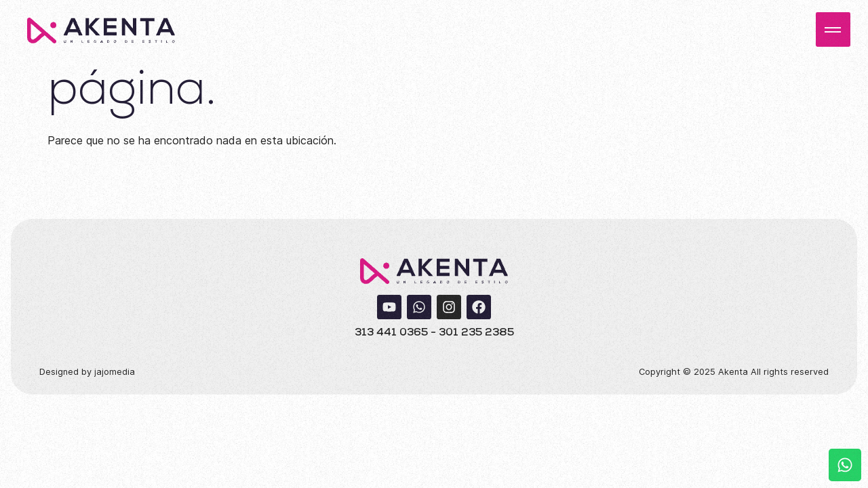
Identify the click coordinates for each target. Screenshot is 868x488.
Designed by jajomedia (87, 372)
